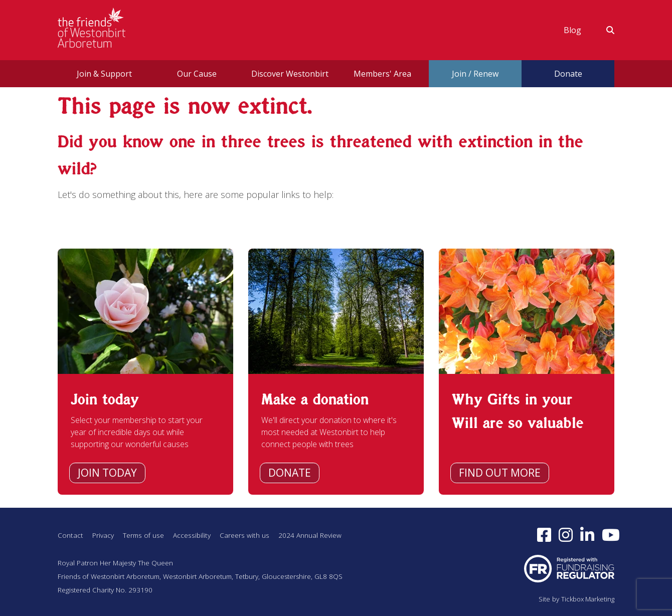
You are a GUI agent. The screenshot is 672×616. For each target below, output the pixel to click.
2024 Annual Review (320, 534)
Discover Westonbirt (290, 74)
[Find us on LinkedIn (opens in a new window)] (588, 534)
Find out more (500, 473)
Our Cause (197, 74)
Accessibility (197, 534)
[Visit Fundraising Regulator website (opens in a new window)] (569, 568)
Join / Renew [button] (475, 74)
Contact (70, 534)
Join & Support (104, 74)
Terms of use (146, 534)
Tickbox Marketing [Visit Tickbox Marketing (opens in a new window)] (586, 599)
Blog (572, 30)
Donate (290, 473)
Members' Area (382, 74)
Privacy (104, 534)
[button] (604, 30)
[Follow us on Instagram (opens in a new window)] (566, 534)
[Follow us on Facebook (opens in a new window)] (545, 534)
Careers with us (253, 534)
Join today (107, 473)
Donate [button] (568, 74)
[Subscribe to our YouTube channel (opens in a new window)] (612, 534)
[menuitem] (572, 30)
